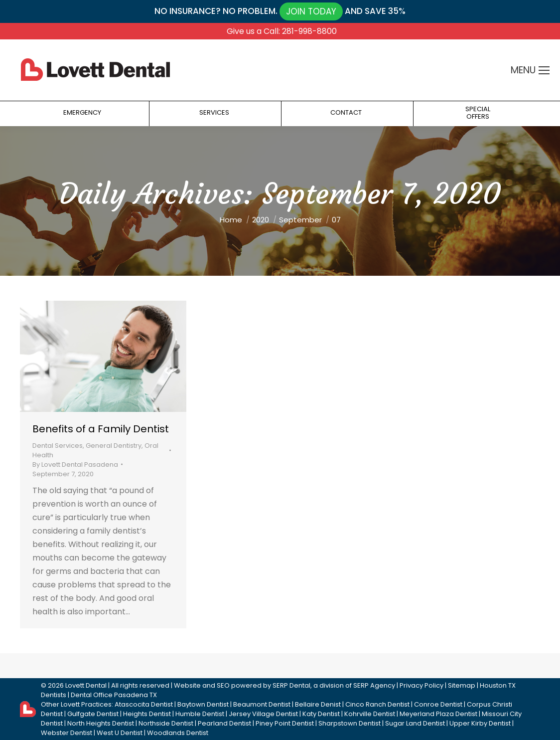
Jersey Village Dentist (263, 714)
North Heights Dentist (101, 723)
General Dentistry (114, 446)
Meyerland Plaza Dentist (438, 714)
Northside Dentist (166, 723)
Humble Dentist (200, 714)
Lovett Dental (86, 685)
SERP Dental (291, 685)
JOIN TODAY (311, 11)
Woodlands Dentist (178, 733)
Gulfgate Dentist (93, 714)
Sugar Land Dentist (415, 723)
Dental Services (58, 446)
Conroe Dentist (438, 704)
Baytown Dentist (203, 704)
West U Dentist (120, 733)
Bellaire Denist (318, 704)
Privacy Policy (421, 685)
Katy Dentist (321, 714)
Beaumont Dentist (262, 704)
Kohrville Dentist (370, 714)
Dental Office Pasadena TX (114, 695)
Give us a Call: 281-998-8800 (282, 31)
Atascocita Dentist (144, 704)
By (75, 464)
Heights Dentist (147, 714)
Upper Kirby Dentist (480, 723)
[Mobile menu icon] (544, 70)
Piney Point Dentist (285, 723)
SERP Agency (374, 685)
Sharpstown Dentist (350, 723)
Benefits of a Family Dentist (101, 429)
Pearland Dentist (224, 723)
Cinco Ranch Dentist (377, 704)
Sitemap (462, 685)
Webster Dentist (67, 733)
